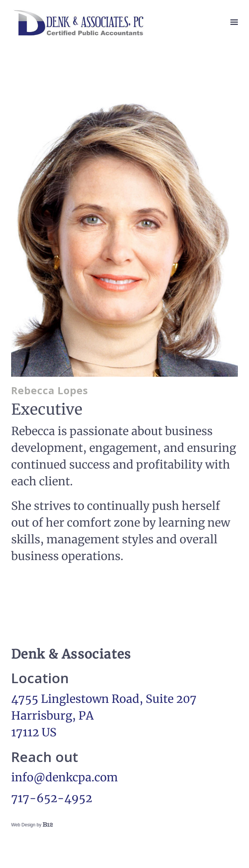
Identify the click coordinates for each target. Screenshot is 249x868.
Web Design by (32, 825)
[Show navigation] (232, 22)
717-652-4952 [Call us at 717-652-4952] (52, 798)
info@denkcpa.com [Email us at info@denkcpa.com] (64, 777)
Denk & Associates (71, 654)
